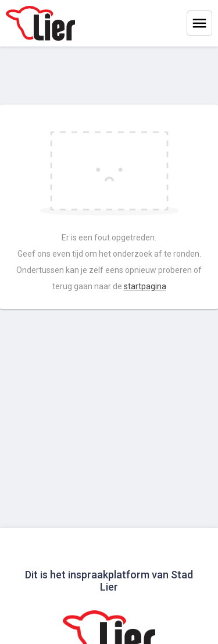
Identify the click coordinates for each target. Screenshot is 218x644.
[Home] (40, 23)
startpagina (145, 286)
